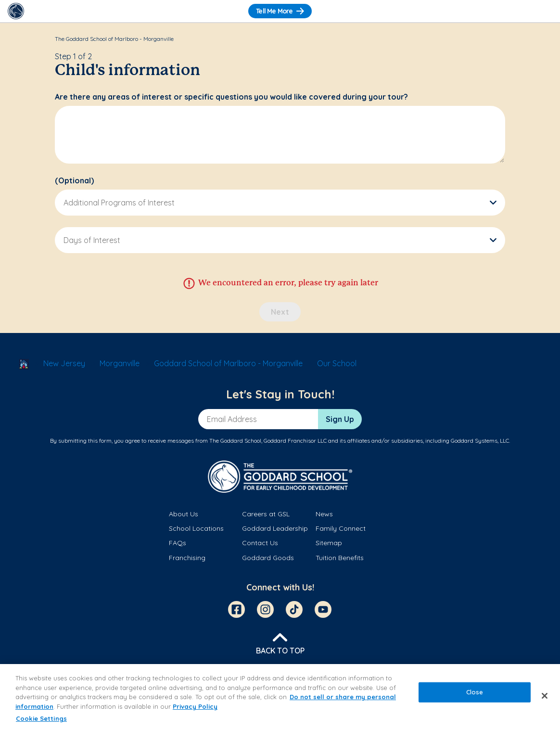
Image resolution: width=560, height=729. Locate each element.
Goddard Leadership (275, 528)
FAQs (178, 543)
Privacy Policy (195, 706)
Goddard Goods (268, 558)
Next (280, 312)
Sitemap (329, 543)
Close (475, 692)
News (324, 514)
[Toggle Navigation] (544, 11)
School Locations (196, 528)
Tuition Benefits (340, 558)
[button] (280, 203)
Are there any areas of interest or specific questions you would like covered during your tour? (231, 97)
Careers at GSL (266, 514)
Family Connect (341, 528)
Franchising (187, 558)
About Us (184, 514)
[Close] (545, 696)
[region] (280, 697)
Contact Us (260, 543)
